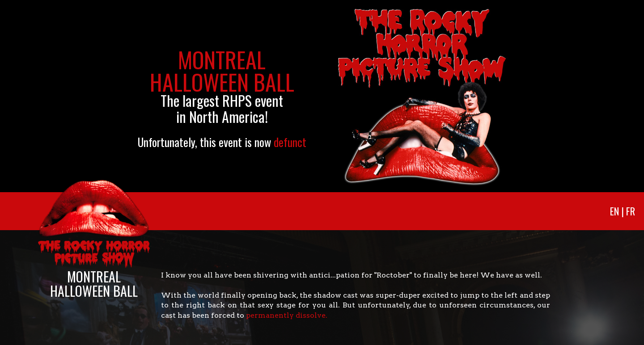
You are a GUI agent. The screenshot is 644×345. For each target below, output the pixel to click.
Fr (631, 211)
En (614, 211)
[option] (322, 96)
